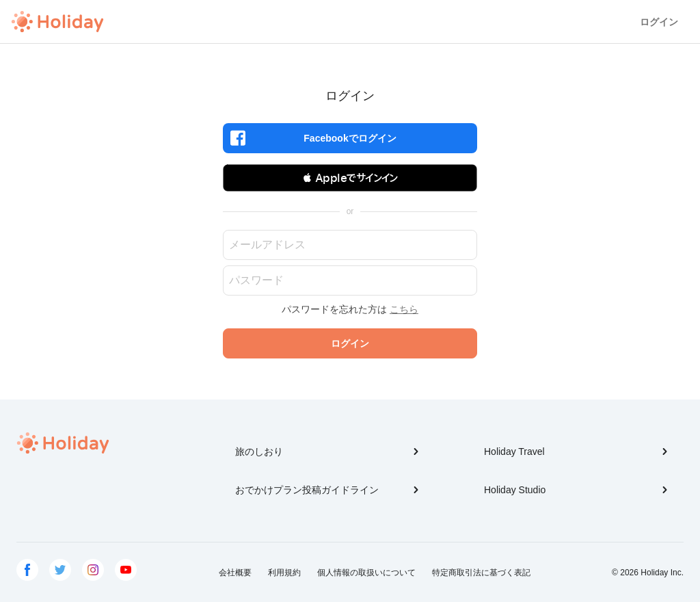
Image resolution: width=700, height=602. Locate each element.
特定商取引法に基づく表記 (481, 573)
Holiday (57, 22)
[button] (350, 178)
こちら (404, 309)
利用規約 (284, 573)
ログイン (659, 22)
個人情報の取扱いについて (366, 573)
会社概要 (235, 573)
